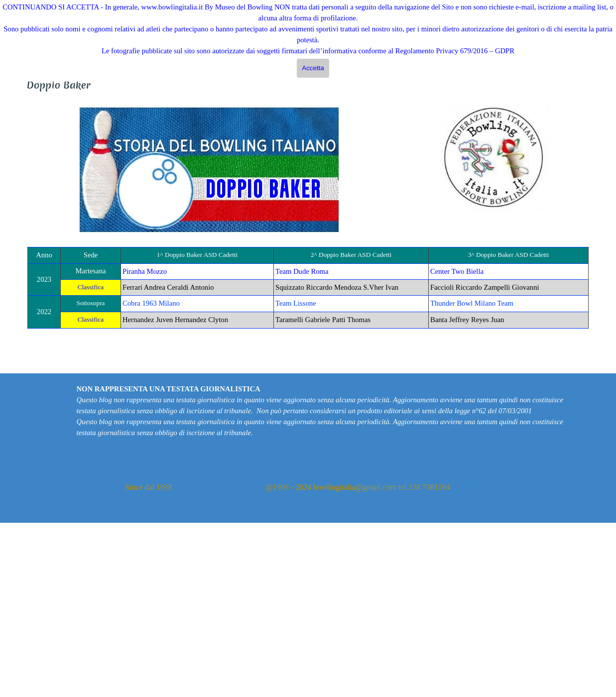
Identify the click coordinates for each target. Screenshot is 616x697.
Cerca (604, 61)
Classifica (91, 287)
